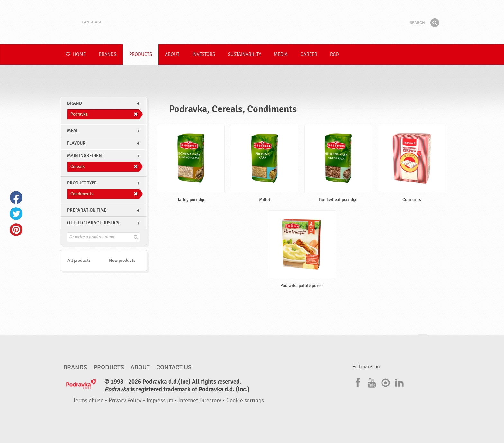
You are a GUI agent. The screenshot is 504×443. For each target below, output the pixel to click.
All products (79, 260)
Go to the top (422, 341)
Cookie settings (245, 400)
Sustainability (244, 54)
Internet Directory (200, 400)
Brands (108, 54)
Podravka (252, 22)
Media (281, 54)
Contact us (174, 368)
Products (141, 54)
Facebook (16, 198)
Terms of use (88, 400)
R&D (335, 54)
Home (76, 54)
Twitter (16, 214)
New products (122, 260)
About (172, 54)
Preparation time (87, 210)
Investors (204, 54)
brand (75, 103)
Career (309, 54)
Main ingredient (86, 156)
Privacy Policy (125, 400)
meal (73, 131)
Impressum (160, 400)
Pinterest (16, 230)
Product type (82, 183)
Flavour (76, 143)
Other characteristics (93, 223)
